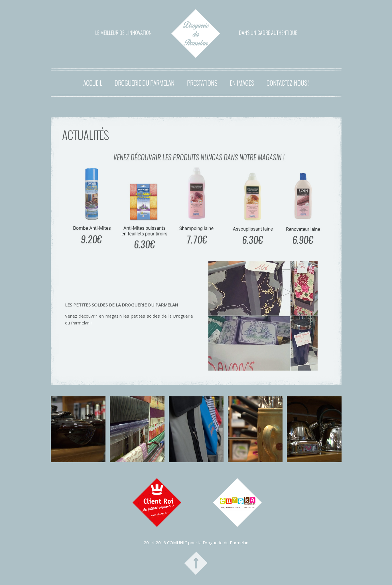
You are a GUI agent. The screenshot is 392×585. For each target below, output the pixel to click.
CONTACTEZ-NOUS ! (288, 83)
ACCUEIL (93, 83)
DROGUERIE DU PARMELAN (145, 83)
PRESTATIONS (202, 83)
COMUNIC (177, 542)
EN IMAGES (242, 83)
